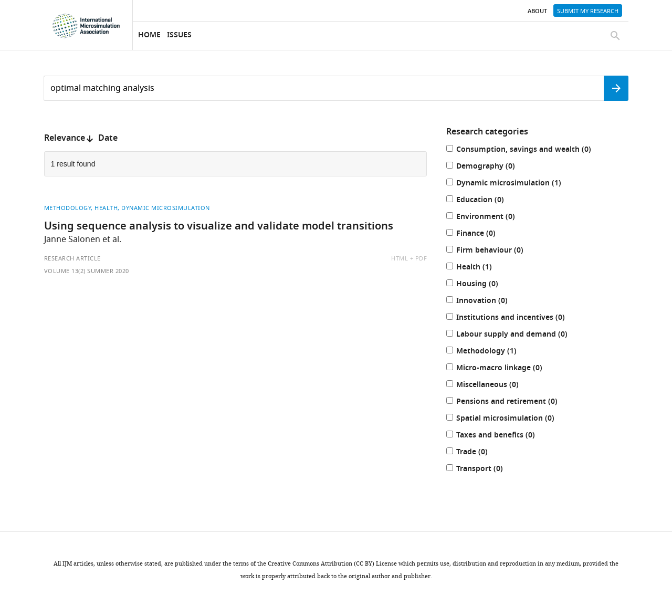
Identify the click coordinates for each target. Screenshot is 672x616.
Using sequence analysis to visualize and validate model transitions (219, 227)
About (537, 12)
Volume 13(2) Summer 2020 (87, 271)
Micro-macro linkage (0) (505, 369)
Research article (72, 258)
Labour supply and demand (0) (518, 335)
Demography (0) (491, 167)
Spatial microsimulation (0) (511, 419)
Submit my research (588, 11)
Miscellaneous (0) (493, 386)
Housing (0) (483, 285)
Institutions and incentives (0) (516, 319)
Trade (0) (478, 453)
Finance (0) (482, 234)
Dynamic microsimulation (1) (514, 184)
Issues (179, 35)
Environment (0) (491, 218)
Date (108, 139)
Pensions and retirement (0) (513, 403)
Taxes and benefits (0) (501, 436)
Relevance (65, 139)
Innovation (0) (488, 302)
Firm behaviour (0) (496, 251)
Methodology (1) (492, 352)
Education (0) (486, 201)
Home (149, 35)
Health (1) (480, 268)
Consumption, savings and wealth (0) (529, 150)
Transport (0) (485, 470)
